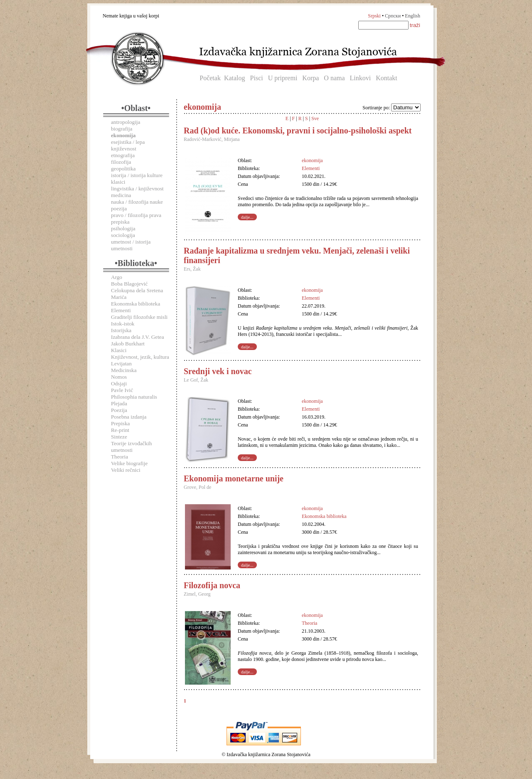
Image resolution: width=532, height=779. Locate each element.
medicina (121, 195)
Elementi (121, 310)
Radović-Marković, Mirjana (212, 139)
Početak (210, 78)
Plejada (119, 403)
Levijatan (121, 364)
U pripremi (283, 78)
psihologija (123, 228)
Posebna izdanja (129, 417)
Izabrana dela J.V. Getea (138, 337)
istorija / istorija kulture (137, 175)
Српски (393, 16)
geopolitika (123, 169)
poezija (119, 208)
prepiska (120, 222)
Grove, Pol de (197, 487)
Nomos (119, 377)
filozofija (121, 162)
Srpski (374, 16)
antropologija (126, 122)
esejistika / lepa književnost (128, 145)
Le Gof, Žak (196, 380)
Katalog (235, 78)
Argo (117, 277)
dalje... (247, 217)
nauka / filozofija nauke (137, 202)
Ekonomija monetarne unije (234, 478)
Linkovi (361, 78)
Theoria (119, 457)
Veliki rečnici (126, 470)
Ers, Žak (192, 269)
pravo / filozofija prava (136, 215)
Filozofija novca (212, 585)
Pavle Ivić (122, 390)
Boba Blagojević (129, 284)
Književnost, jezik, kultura (140, 357)
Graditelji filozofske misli (139, 317)
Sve (315, 118)
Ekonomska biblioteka (135, 304)
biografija (122, 129)
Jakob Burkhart (128, 344)
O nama (334, 78)
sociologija (123, 235)
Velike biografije (129, 463)
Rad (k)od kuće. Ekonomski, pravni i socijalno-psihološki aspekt (298, 131)
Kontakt (387, 78)
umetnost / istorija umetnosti (131, 245)
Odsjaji (119, 383)
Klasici (119, 350)
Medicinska (124, 370)
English (413, 16)
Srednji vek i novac (218, 371)
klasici (118, 182)
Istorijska (121, 330)
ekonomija (312, 160)
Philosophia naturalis (134, 397)
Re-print (120, 430)
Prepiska (120, 423)
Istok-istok (123, 324)
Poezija (119, 410)
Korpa (310, 78)
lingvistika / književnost (137, 189)
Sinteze (119, 437)
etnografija (123, 155)
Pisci (257, 78)
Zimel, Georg (197, 594)
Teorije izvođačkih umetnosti (131, 447)
